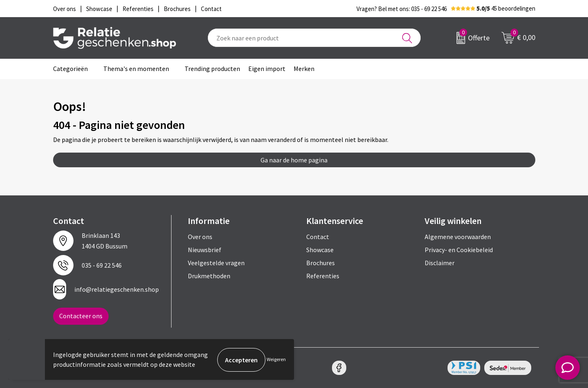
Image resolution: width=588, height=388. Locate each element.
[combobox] (314, 38)
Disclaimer (440, 263)
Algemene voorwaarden (458, 237)
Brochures (321, 263)
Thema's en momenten (136, 69)
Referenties (323, 276)
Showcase (320, 250)
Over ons (200, 237)
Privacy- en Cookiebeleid (459, 250)
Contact (318, 237)
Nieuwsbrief (205, 250)
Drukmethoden (209, 276)
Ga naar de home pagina (294, 160)
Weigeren (276, 360)
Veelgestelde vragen (216, 263)
